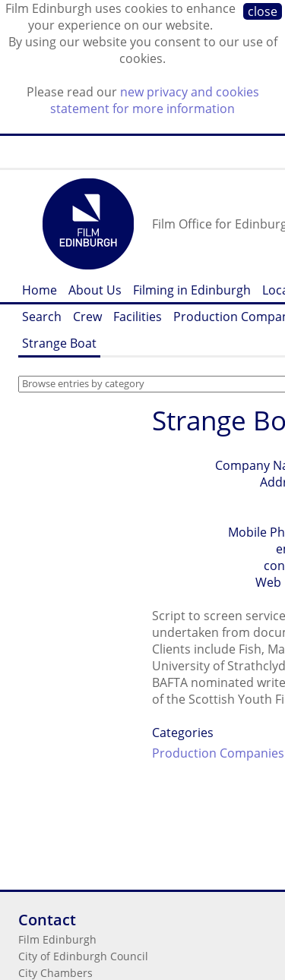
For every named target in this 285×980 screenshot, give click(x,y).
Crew (87, 317)
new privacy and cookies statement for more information (155, 100)
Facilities (138, 317)
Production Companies (218, 753)
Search (42, 317)
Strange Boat (59, 343)
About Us (95, 290)
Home (40, 290)
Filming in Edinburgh (192, 290)
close (263, 11)
